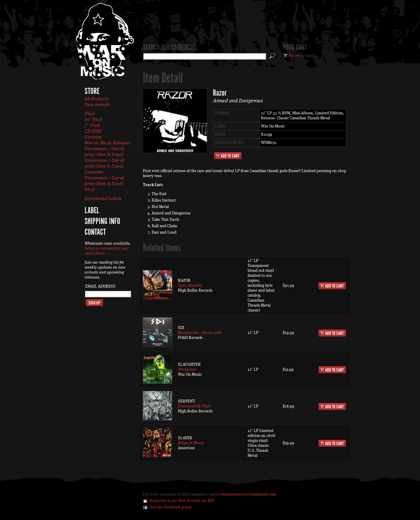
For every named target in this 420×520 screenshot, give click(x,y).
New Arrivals (97, 105)
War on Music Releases (108, 143)
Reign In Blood (191, 443)
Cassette (93, 137)
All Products (97, 99)
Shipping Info (102, 222)
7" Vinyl (92, 126)
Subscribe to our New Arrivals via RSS (182, 501)
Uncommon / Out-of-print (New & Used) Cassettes (105, 167)
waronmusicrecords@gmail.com (248, 494)
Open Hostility (190, 286)
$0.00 (294, 56)
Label (92, 211)
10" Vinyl (93, 120)
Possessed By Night (194, 406)
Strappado (187, 370)
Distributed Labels (103, 199)
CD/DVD (93, 132)
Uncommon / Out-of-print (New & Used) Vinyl (105, 184)
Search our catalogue (169, 48)
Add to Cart (228, 156)
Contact (95, 232)
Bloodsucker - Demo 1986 (200, 333)
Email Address (100, 286)
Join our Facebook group (170, 507)
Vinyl (90, 114)
